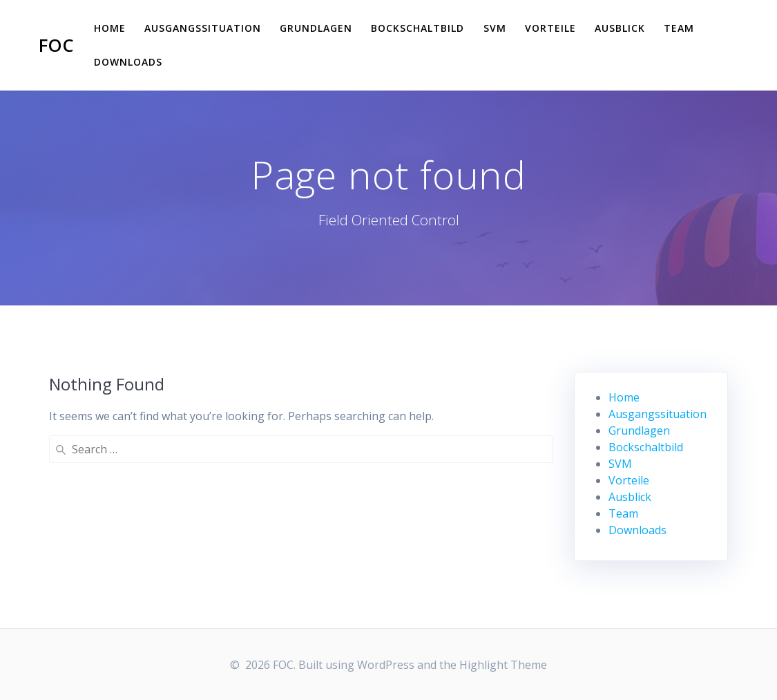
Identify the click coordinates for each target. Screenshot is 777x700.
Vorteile (550, 28)
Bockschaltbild (418, 28)
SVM (495, 28)
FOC (56, 46)
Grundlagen (316, 28)
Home (110, 28)
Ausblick (620, 28)
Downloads (128, 62)
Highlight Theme (503, 665)
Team (679, 28)
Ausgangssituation (203, 28)
